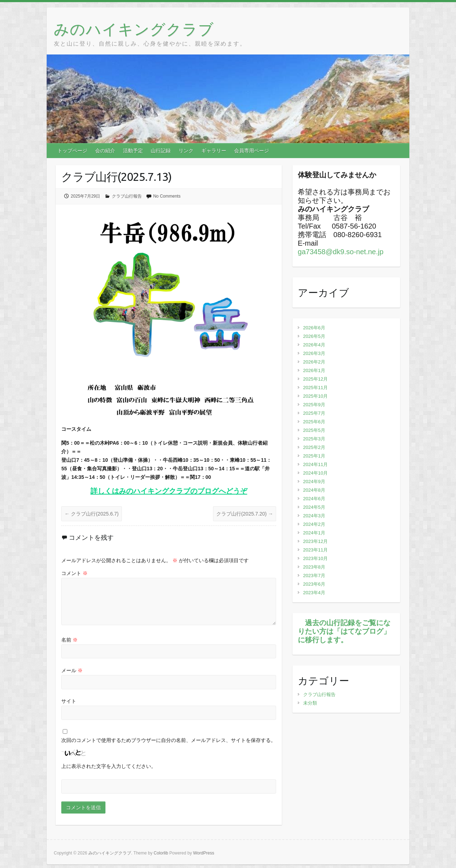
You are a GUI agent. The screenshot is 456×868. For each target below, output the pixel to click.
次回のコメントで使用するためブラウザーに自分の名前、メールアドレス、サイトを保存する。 (169, 740)
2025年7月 (314, 413)
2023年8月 (314, 567)
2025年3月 (314, 439)
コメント (74, 573)
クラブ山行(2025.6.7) (92, 514)
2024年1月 (314, 533)
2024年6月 (314, 499)
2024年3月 (314, 516)
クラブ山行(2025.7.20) (245, 514)
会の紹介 (105, 151)
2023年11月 (315, 550)
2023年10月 (315, 558)
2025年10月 (315, 396)
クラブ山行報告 (127, 196)
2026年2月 (314, 362)
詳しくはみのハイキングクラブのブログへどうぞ (169, 491)
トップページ (72, 151)
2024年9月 (314, 482)
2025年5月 (314, 430)
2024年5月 (314, 507)
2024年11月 (315, 464)
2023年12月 (315, 541)
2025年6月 (314, 422)
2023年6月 (314, 584)
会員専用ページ (252, 151)
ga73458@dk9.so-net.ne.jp (341, 252)
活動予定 (133, 151)
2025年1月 (314, 456)
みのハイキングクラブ (134, 29)
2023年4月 (314, 593)
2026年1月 (314, 370)
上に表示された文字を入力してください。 (109, 766)
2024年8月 (314, 490)
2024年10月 (315, 473)
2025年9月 (314, 405)
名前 (69, 640)
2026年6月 (314, 328)
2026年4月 (314, 345)
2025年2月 (314, 447)
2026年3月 (314, 353)
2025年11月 (315, 388)
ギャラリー (214, 151)
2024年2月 (314, 524)
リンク (186, 151)
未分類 (310, 703)
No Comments (167, 196)
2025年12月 (315, 379)
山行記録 (161, 151)
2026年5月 (314, 336)
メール (72, 670)
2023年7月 (314, 576)
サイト (69, 701)
